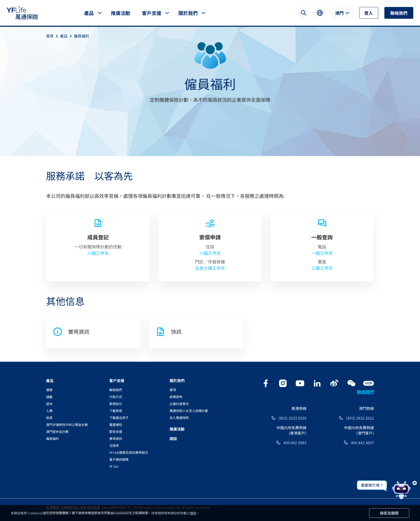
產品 (89, 13)
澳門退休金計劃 (57, 431)
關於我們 (188, 13)
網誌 (173, 439)
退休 (49, 404)
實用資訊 (116, 438)
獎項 (173, 390)
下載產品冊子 (119, 418)
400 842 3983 (295, 443)
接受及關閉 (389, 513)
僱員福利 (81, 36)
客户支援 (117, 380)
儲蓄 (49, 397)
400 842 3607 (362, 443)
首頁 (53, 36)
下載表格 (116, 411)
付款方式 (116, 397)
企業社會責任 (179, 404)
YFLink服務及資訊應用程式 (129, 452)
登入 (369, 13)
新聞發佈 (176, 397)
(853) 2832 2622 (360, 418)
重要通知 (116, 424)
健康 (49, 390)
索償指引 (116, 404)
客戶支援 (152, 13)
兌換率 (114, 445)
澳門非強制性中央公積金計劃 (67, 424)
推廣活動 (121, 13)
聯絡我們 (399, 13)
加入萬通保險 (179, 418)
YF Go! (114, 466)
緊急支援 (116, 431)
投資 (49, 418)
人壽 (49, 411)
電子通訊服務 (119, 459)
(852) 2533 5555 (292, 418)
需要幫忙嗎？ (372, 485)
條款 (193, 513)
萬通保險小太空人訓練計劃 (189, 411)
